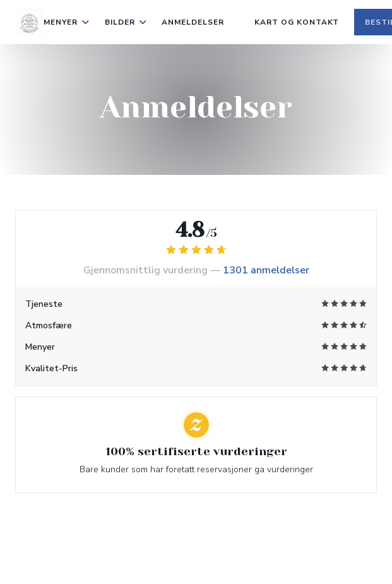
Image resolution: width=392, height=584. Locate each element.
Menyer (67, 22)
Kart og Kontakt (297, 22)
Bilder (126, 22)
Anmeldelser (193, 22)
